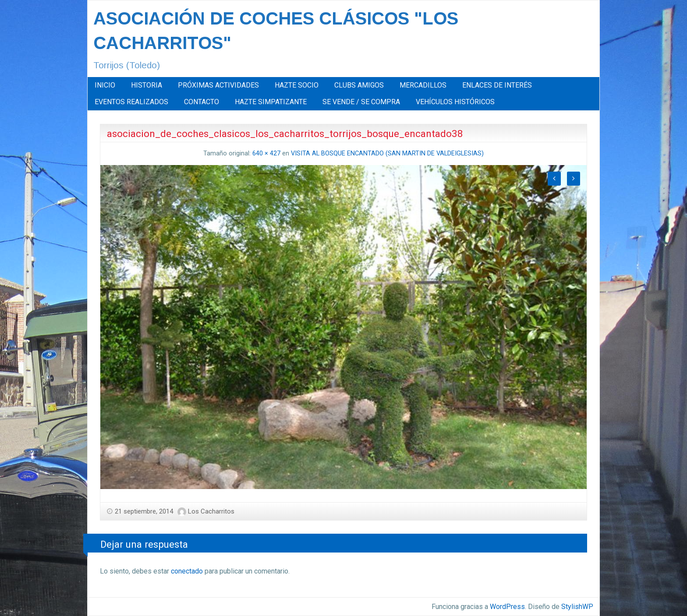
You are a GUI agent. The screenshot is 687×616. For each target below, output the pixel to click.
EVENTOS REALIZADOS (131, 102)
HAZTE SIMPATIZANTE (271, 102)
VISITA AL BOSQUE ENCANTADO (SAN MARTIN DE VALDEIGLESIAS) (387, 153)
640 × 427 (266, 153)
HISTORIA (147, 85)
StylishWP (577, 607)
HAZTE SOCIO (297, 85)
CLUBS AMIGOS (359, 85)
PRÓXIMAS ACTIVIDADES (218, 85)
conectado (187, 571)
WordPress (507, 607)
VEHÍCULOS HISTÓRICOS (455, 102)
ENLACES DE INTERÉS (497, 85)
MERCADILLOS (423, 85)
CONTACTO (202, 102)
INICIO (105, 85)
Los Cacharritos (211, 511)
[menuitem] (105, 85)
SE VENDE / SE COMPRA (361, 102)
